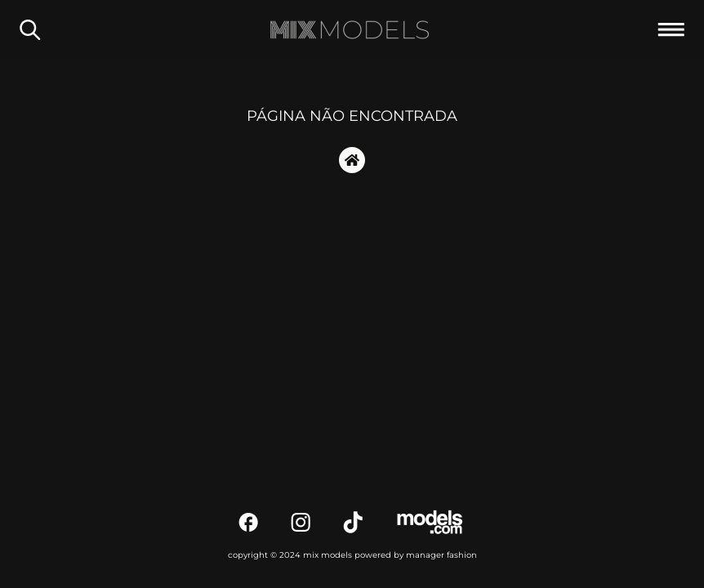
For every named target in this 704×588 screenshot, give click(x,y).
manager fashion (441, 555)
